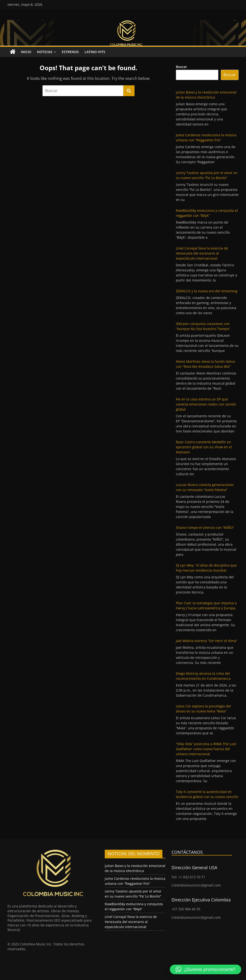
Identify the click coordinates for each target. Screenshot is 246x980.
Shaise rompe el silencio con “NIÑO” (205, 527)
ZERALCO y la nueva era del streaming (207, 291)
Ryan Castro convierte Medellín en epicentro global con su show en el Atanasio (204, 447)
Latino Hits (95, 52)
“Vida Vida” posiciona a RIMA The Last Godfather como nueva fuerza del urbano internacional (206, 749)
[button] (206, 969)
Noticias (45, 52)
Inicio (26, 52)
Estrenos (70, 52)
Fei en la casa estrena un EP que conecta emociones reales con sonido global (206, 404)
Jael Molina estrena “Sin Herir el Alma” (207, 641)
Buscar (181, 67)
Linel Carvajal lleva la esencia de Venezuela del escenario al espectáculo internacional (202, 253)
